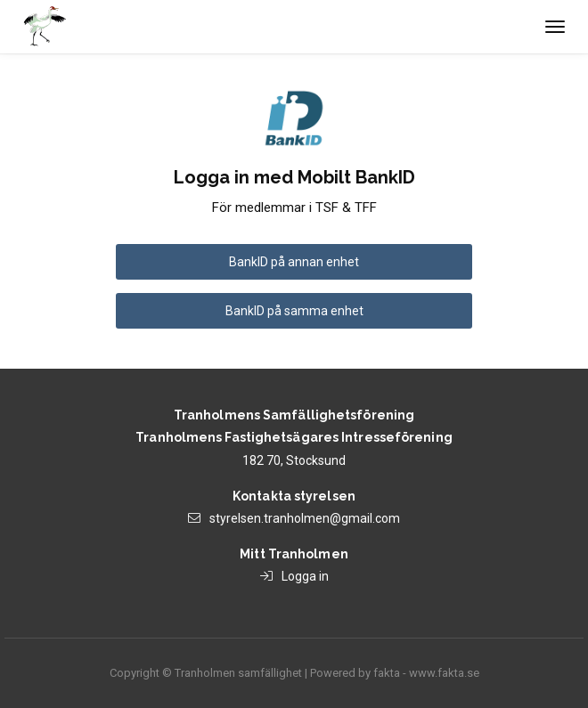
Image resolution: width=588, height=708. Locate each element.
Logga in (305, 576)
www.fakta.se (444, 673)
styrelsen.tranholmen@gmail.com (305, 518)
